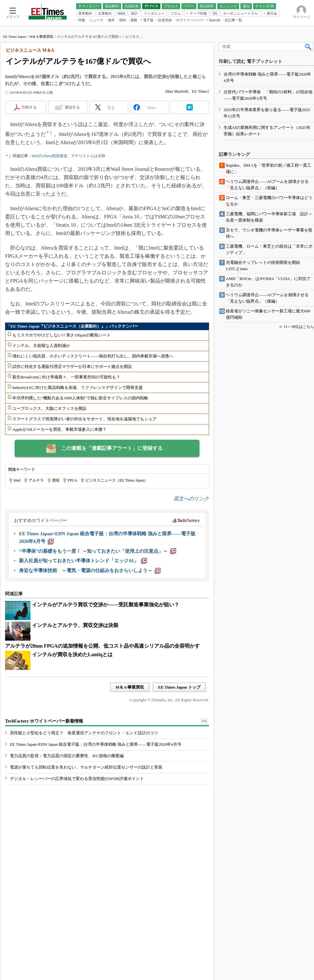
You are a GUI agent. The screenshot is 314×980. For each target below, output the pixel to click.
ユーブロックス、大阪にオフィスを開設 (49, 408)
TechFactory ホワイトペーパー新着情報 (44, 721)
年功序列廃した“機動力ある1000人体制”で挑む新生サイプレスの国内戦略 (80, 398)
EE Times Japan (14, 37)
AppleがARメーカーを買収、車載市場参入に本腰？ (59, 429)
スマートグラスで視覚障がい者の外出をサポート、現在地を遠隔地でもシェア (85, 419)
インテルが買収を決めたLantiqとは (72, 654)
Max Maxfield (177, 91)
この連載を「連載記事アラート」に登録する (112, 448)
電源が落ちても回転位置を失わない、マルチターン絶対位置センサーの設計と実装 (86, 767)
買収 (56, 480)
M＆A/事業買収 (42, 37)
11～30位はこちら (299, 327)
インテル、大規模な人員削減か (41, 346)
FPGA (72, 480)
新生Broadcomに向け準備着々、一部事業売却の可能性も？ (66, 377)
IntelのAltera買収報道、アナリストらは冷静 (69, 156)
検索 (309, 47)
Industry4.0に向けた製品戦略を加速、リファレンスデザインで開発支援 (78, 387)
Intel (17, 480)
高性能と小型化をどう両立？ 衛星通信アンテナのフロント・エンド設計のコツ (84, 733)
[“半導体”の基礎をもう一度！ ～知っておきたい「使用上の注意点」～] (98, 551)
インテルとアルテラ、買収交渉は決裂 (75, 625)
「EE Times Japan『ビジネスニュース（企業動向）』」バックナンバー (72, 326)
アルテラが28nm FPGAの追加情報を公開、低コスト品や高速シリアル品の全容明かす (102, 646)
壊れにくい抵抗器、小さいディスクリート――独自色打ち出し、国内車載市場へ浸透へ (93, 356)
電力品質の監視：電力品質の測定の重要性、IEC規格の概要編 (67, 756)
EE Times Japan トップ (179, 687)
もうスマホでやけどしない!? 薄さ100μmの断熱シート (62, 335)
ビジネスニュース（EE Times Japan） (117, 480)
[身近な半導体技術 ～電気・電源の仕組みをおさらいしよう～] (90, 570)
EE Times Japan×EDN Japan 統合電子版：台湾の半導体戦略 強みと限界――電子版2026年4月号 (96, 744)
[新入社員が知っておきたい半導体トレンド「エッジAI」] (83, 561)
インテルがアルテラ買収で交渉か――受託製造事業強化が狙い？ (106, 605)
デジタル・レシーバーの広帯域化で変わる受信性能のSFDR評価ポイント (77, 779)
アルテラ (36, 480)
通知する (72, 107)
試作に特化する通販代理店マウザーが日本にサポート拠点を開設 (72, 367)
